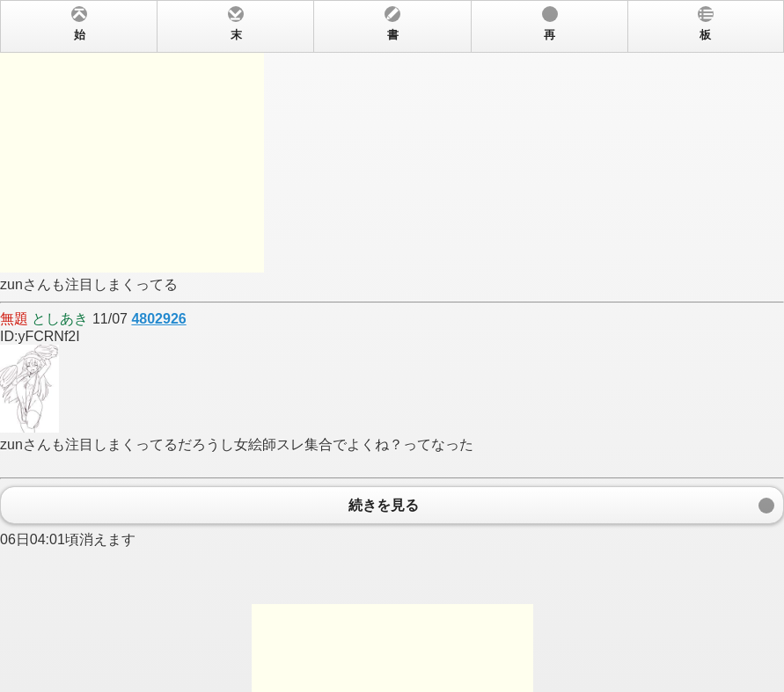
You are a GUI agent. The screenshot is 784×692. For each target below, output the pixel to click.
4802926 (158, 319)
